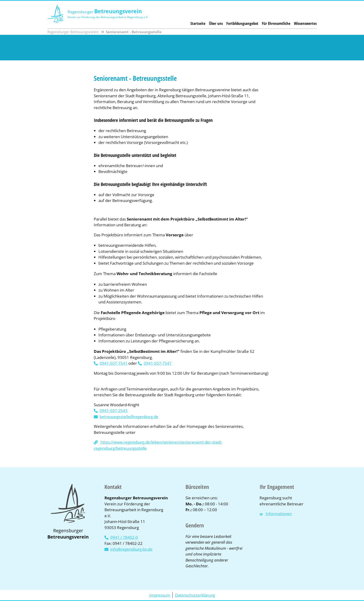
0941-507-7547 (158, 363)
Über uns (216, 23)
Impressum (160, 595)
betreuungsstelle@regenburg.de (129, 417)
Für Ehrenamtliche (276, 23)
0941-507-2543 (114, 411)
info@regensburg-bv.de (131, 549)
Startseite (198, 23)
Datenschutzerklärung (195, 595)
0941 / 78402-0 (124, 537)
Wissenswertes (305, 23)
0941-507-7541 (114, 363)
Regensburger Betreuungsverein (73, 32)
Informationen (279, 514)
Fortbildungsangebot (242, 23)
